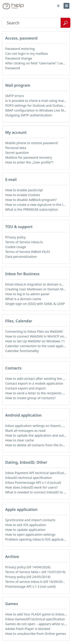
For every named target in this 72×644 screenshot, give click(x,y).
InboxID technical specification (29, 478)
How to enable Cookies (23, 195)
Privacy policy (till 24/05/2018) (28, 577)
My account (16, 132)
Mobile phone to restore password (31, 143)
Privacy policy (15, 237)
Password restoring (20, 49)
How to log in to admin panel (27, 294)
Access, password (21, 38)
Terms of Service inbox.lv (24, 242)
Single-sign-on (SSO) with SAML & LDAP (35, 304)
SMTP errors (15, 96)
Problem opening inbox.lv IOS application (37, 539)
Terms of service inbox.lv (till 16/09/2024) (36, 582)
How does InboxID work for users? (31, 487)
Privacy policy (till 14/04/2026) (28, 567)
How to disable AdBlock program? (31, 200)
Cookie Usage (16, 247)
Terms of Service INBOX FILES (28, 252)
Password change (19, 58)
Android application (23, 415)
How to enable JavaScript (24, 190)
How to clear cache (20, 440)
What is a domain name (23, 299)
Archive (12, 557)
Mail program (18, 85)
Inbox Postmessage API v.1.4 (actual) (33, 483)
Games (12, 604)
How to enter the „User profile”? (29, 162)
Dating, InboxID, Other (26, 462)
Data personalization (21, 257)
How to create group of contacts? (30, 398)
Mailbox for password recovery (29, 157)
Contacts (13, 368)
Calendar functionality (22, 351)
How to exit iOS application (26, 525)
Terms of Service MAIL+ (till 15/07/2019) (35, 572)
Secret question (17, 153)
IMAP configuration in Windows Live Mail (36, 110)
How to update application (25, 530)
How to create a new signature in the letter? (38, 205)
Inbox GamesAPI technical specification (35, 619)
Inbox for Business (22, 274)
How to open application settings (30, 534)
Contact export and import (25, 388)
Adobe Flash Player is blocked (28, 629)
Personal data (16, 148)
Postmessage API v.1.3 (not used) (30, 586)
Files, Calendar (19, 321)
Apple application (21, 509)
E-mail (11, 179)
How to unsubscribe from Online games (36, 634)
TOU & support (19, 227)
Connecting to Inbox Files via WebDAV (34, 331)
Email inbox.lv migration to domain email (36, 284)
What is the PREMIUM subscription (32, 209)
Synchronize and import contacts (30, 520)
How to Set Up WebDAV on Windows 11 (35, 341)
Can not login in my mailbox (26, 54)
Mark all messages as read (25, 431)
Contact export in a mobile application (34, 383)
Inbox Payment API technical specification (37, 473)
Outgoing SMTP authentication (29, 115)
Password (13, 68)
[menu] (66, 6)
